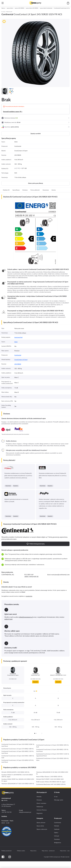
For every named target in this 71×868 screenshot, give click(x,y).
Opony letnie (40, 826)
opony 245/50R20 (19, 8)
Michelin (57, 826)
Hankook (57, 829)
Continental (18, 355)
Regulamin (40, 813)
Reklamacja (40, 807)
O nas (56, 797)
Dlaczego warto (59, 800)
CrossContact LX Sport (21, 360)
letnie (16, 342)
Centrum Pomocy (42, 810)
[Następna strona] (42, 733)
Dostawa (39, 800)
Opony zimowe (41, 823)
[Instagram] (10, 857)
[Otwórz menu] (3, 3)
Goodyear (57, 839)
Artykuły (39, 797)
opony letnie (10, 8)
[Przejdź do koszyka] (68, 3)
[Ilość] (22, 865)
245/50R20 (18, 364)
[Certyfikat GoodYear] (7, 831)
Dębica (56, 833)
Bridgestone (58, 843)
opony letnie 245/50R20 (32, 8)
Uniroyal (57, 836)
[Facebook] (3, 857)
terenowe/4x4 (18, 337)
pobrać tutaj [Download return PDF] (8, 619)
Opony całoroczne (42, 829)
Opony (3, 8)
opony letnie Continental (46, 8)
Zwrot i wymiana (41, 803)
